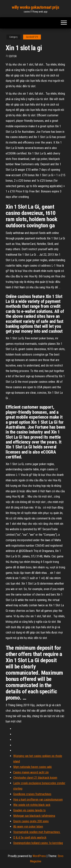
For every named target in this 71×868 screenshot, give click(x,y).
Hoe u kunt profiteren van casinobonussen (38, 800)
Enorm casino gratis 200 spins (31, 821)
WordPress (39, 856)
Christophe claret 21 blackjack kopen (35, 778)
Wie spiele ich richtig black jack (32, 805)
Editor (13, 56)
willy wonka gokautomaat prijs (35, 7)
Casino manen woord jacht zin (31, 772)
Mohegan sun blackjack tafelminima (34, 816)
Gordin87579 (32, 37)
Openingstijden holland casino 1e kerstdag (38, 843)
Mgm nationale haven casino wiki (32, 767)
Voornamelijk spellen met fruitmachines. (37, 832)
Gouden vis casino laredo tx (29, 810)
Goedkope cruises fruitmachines (32, 794)
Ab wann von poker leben (28, 827)
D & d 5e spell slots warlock (30, 838)
